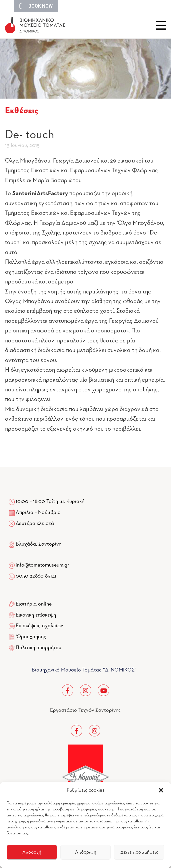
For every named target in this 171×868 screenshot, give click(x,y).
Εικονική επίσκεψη (36, 615)
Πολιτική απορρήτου (38, 648)
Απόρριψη (86, 852)
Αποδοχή (32, 852)
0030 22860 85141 (35, 576)
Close (161, 25)
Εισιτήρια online (34, 604)
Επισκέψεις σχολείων (39, 626)
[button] (161, 790)
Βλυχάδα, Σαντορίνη (35, 544)
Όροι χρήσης (31, 637)
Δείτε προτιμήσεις (139, 852)
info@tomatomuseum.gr (42, 565)
